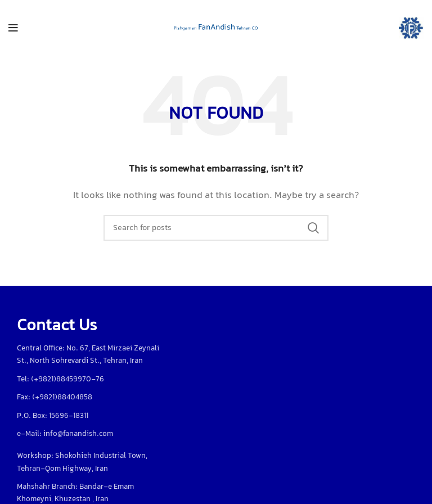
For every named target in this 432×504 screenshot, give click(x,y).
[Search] (216, 228)
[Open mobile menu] (13, 28)
